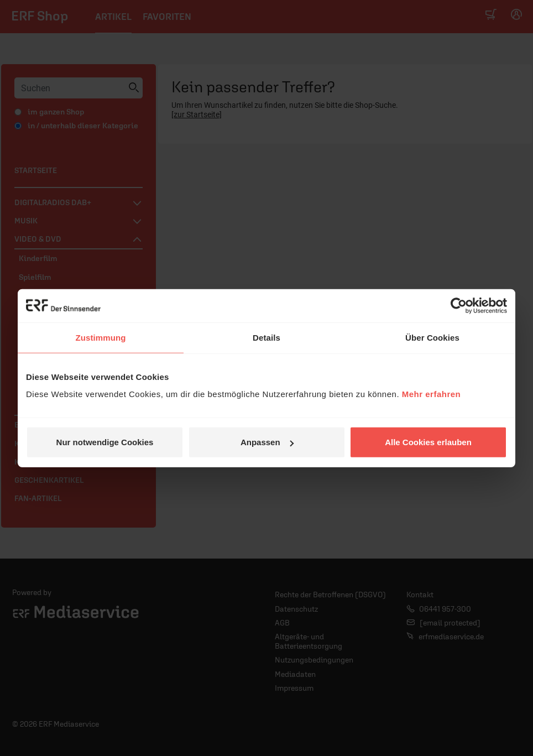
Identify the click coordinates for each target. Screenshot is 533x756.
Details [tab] (266, 337)
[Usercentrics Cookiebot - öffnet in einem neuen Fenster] (459, 305)
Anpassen (267, 442)
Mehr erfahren (432, 394)
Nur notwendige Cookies (105, 442)
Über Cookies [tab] (432, 337)
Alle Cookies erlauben (428, 442)
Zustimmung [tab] (101, 337)
